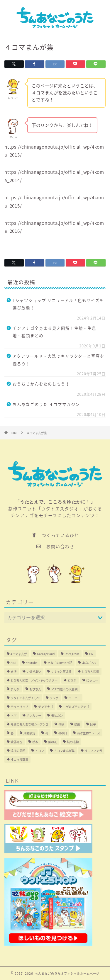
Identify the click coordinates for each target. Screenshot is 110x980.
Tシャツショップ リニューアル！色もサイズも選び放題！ (58, 304)
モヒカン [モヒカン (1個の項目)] (57, 715)
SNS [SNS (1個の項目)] (13, 663)
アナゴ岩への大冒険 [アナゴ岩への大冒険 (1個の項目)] (64, 689)
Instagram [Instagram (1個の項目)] (72, 654)
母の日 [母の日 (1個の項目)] (62, 733)
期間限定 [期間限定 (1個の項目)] (29, 733)
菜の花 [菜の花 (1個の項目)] (53, 742)
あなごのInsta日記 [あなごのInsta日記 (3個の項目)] (60, 663)
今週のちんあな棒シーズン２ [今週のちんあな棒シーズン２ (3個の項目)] (29, 724)
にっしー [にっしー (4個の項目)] (92, 680)
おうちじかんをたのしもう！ (41, 384)
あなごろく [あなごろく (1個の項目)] (89, 663)
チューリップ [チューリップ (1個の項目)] (19, 707)
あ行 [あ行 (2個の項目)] (13, 671)
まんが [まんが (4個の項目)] (15, 689)
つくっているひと (60, 535)
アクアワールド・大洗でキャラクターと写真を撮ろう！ (59, 360)
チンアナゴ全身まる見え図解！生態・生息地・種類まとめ (54, 332)
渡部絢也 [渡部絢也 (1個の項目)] (16, 742)
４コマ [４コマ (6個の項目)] (40, 751)
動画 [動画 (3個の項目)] (77, 724)
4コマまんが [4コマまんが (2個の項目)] (19, 654)
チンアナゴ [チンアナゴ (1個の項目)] (45, 707)
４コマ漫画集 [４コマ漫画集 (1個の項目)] (19, 759)
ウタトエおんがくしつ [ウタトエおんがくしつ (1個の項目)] (25, 698)
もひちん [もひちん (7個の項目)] (35, 689)
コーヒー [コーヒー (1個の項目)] (74, 698)
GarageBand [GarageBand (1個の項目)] (46, 654)
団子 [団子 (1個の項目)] (93, 724)
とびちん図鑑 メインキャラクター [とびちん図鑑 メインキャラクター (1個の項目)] (34, 680)
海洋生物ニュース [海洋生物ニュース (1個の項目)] (88, 733)
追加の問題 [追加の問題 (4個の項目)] (18, 751)
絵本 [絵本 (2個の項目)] (35, 742)
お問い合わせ (55, 546)
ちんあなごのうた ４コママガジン (46, 404)
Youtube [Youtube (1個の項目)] (32, 663)
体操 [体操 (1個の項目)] (61, 724)
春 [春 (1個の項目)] (12, 733)
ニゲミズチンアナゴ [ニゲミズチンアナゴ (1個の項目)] (76, 707)
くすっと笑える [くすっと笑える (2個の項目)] (61, 671)
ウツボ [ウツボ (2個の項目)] (54, 698)
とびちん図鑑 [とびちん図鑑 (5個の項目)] (90, 671)
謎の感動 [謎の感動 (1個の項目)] (73, 742)
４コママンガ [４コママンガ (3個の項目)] (93, 751)
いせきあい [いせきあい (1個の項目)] (34, 671)
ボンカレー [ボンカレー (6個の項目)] (34, 715)
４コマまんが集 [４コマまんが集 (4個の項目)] (64, 751)
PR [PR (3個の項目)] (91, 654)
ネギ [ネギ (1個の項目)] (13, 715)
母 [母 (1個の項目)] (47, 733)
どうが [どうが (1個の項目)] (72, 680)
